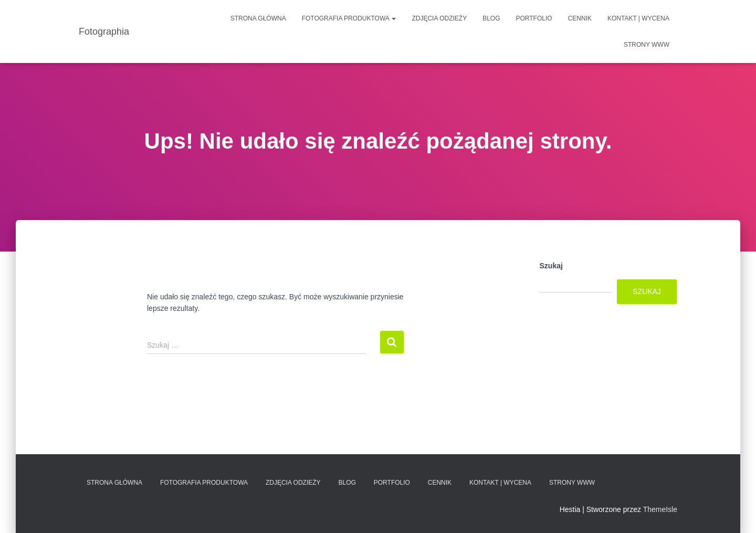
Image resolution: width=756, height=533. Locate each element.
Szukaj (551, 266)
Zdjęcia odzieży (439, 18)
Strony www (647, 45)
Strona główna (258, 18)
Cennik (580, 18)
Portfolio (534, 18)
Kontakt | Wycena (638, 18)
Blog (491, 18)
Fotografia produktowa (349, 18)
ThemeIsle (660, 509)
